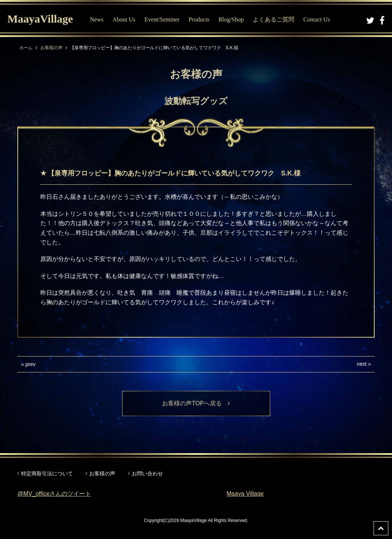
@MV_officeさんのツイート (54, 494)
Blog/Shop (231, 19)
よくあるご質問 (274, 19)
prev (31, 364)
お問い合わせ (147, 473)
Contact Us (316, 19)
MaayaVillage (40, 19)
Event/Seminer (162, 19)
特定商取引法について (47, 473)
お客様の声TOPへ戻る (196, 403)
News (97, 19)
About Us (124, 19)
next (362, 364)
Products (199, 19)
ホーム (26, 48)
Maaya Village (245, 494)
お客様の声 (51, 48)
